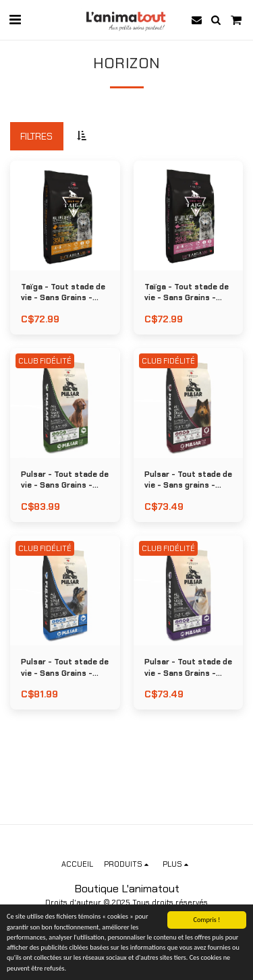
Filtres (36, 136)
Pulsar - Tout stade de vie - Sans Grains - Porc (188, 668)
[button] (15, 20)
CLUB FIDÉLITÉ (45, 361)
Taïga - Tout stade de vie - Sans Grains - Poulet (63, 293)
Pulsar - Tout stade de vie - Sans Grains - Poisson (65, 668)
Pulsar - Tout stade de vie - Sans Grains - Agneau (65, 481)
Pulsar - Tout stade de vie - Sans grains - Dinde (188, 481)
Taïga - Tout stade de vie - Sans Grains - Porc (187, 293)
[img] (65, 215)
